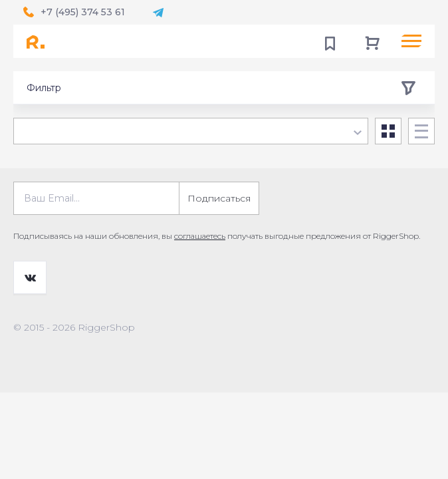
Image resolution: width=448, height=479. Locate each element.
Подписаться (219, 198)
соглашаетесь (200, 236)
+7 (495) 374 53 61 (83, 12)
